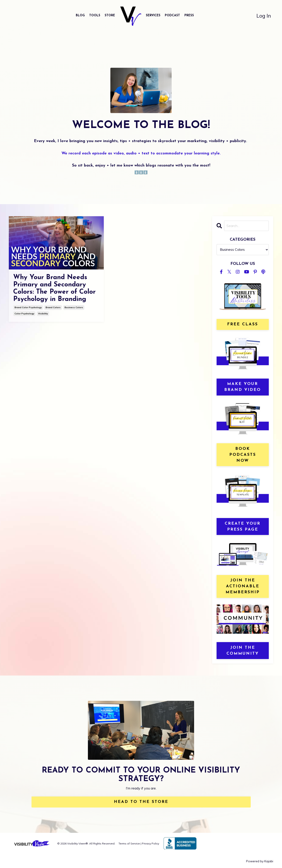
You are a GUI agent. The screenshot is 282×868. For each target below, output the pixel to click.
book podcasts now (243, 455)
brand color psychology (28, 307)
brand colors (53, 307)
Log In (264, 16)
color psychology (24, 314)
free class (243, 324)
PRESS (189, 16)
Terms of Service (129, 843)
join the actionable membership (243, 586)
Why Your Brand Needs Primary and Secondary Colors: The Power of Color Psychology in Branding (54, 288)
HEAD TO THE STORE (141, 802)
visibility (43, 314)
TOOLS (95, 16)
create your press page (243, 527)
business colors (74, 307)
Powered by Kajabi (260, 861)
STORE (110, 16)
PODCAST (172, 16)
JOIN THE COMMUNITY (243, 651)
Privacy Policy (150, 843)
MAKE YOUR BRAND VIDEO (243, 387)
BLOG (80, 16)
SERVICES (153, 16)
